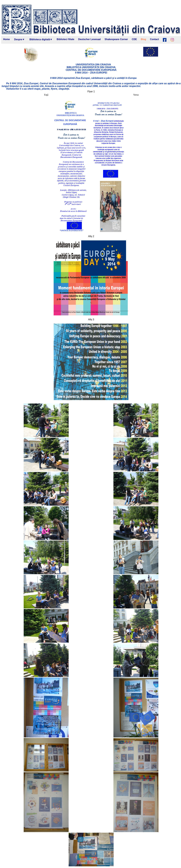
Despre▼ (19, 39)
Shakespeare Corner (116, 39)
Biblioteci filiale (65, 39)
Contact (154, 39)
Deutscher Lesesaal (89, 39)
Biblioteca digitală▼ (41, 39)
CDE (134, 39)
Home (6, 39)
